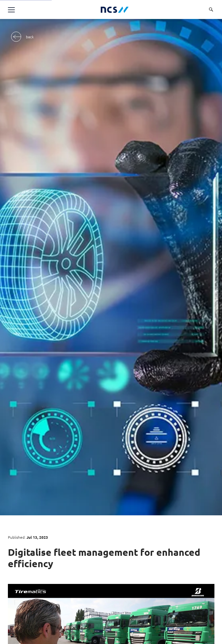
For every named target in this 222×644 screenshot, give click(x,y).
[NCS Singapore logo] (115, 10)
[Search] (211, 9)
